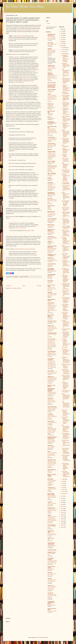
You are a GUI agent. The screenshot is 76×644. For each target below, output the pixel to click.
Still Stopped (50, 265)
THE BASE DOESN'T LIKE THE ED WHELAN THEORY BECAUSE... (66, 178)
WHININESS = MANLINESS (65, 93)
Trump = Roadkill (51, 163)
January (64, 494)
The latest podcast (51, 118)
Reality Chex (50, 445)
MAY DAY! (50, 277)
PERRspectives (51, 377)
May (63, 485)
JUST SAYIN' (65, 347)
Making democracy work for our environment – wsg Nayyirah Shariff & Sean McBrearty (51, 186)
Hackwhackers (51, 225)
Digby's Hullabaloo (52, 173)
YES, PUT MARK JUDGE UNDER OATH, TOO (66, 227)
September (64, 54)
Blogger (46, 637)
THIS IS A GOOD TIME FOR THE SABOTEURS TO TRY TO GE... (66, 378)
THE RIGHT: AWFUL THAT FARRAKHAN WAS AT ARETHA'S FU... (66, 474)
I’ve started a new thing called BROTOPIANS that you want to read (52, 562)
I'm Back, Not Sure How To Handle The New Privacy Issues (52, 38)
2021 (62, 40)
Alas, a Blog (50, 43)
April (63, 487)
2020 (62, 42)
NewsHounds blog (52, 351)
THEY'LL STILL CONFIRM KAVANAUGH (65, 160)
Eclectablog (50, 183)
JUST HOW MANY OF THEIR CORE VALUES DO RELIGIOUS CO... (66, 188)
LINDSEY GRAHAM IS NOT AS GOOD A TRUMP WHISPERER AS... (66, 324)
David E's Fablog (51, 161)
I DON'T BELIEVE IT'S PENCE (66, 391)
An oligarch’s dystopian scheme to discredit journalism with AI (52, 409)
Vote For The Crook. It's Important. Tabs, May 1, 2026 (52, 581)
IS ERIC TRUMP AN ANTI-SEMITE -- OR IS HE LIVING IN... (65, 293)
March (64, 489)
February (64, 492)
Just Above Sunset (52, 264)
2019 (62, 44)
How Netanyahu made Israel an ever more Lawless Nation (52, 250)
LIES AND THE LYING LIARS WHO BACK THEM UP (65, 104)
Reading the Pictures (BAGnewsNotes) (52, 438)
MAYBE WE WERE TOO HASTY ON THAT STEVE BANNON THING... (65, 386)
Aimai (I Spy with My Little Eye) (51, 35)
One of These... (51, 179)
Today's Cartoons (51, 226)
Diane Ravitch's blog (52, 166)
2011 (62, 509)
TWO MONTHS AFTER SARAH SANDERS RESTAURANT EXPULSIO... (66, 436)
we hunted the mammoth (51, 559)
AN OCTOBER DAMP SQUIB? (66, 183)
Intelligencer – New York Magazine (52, 255)
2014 (62, 502)
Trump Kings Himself (52, 271)
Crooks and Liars (51, 143)
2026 (62, 29)
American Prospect (52, 83)
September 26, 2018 (30, 231)
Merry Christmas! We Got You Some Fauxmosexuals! (52, 588)
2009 (62, 513)
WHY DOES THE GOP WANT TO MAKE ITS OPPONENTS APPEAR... (66, 300)
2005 (62, 521)
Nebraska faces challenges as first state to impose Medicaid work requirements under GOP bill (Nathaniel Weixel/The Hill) (52, 308)
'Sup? (49, 539)
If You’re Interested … (52, 174)
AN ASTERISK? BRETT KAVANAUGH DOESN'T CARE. (65, 126)
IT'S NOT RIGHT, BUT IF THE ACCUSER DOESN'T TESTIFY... (66, 203)
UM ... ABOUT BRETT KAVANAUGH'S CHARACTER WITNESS (66, 256)
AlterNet (49, 57)
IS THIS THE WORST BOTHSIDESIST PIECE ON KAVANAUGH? (66, 88)
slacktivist (50, 502)
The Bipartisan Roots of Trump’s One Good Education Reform (52, 393)
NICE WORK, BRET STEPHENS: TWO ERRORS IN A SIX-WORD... (66, 420)
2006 (62, 519)
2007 (62, 517)
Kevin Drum (50, 280)
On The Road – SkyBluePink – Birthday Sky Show (51, 106)
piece (14, 124)
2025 (62, 31)
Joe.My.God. (50, 258)
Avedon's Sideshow (52, 89)
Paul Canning (51, 371)
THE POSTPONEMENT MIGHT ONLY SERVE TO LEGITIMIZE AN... (66, 73)
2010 (62, 511)
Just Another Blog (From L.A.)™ (52, 275)
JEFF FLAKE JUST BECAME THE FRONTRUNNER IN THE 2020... (66, 81)
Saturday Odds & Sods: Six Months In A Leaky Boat (52, 201)
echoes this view (16, 54)
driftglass (50, 178)
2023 (62, 35)
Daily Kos (50, 149)
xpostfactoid (50, 593)
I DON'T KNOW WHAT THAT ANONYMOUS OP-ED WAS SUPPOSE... (66, 335)
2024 (62, 33)
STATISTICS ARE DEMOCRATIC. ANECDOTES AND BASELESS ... (66, 286)
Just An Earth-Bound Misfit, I (51, 269)
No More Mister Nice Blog (25, 7)
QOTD (49, 208)
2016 (62, 498)
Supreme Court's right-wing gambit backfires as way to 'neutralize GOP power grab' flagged (52, 431)
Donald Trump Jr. (13, 116)
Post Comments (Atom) (16, 288)
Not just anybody (51, 91)
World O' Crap (51, 586)
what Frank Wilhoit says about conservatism (25, 249)
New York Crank (51, 339)
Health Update (50, 282)
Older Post (39, 286)
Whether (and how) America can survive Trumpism (52, 68)
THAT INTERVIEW (65, 146)
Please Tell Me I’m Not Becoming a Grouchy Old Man (52, 510)
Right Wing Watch (52, 470)
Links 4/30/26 (50, 318)
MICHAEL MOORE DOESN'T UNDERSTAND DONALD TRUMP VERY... (66, 241)
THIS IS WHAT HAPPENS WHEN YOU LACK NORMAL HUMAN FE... (65, 308)
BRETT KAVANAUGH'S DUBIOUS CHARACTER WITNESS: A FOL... (66, 249)
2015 (62, 500)
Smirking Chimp (51, 508)
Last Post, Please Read (52, 611)
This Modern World (52, 550)
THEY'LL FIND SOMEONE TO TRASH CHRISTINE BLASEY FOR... (66, 233)
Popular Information (52, 407)
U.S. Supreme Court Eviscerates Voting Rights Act (52, 169)
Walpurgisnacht (51, 243)
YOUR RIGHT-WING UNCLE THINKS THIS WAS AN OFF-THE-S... (66, 222)
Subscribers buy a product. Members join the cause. (52, 417)
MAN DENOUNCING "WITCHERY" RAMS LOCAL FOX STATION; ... (66, 405)
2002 (62, 527)
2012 (62, 507)
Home (24, 286)
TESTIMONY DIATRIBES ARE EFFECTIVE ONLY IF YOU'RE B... (65, 59)
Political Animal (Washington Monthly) (51, 390)
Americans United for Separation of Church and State (52, 86)
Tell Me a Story (51, 538)
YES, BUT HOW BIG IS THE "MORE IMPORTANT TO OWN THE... (66, 451)
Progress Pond (51, 421)
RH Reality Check (52, 460)
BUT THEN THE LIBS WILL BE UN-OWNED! (66, 171)
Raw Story (50, 427)
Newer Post (9, 286)
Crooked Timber (51, 137)
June (63, 483)
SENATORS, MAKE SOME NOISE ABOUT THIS (66, 65)
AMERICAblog (51, 66)
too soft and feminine (19, 82)
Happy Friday (50, 114)
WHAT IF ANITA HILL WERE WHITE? (65, 209)
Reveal (49, 451)
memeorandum (51, 303)
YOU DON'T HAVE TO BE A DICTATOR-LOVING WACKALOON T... (66, 352)
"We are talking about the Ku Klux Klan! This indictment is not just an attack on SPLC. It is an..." (52, 98)
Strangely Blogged (52, 525)
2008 (62, 515)
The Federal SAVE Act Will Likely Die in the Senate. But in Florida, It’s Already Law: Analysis (52, 464)
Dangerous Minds (51, 152)
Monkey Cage (51, 326)
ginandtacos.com (51, 211)
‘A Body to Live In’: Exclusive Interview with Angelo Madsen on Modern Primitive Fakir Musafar (52, 155)
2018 (62, 46)
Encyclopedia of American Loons (51, 193)
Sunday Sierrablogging (52, 238)
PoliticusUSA (50, 398)
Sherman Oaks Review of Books (51, 494)
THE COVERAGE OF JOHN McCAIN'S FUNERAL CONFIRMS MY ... (66, 458)
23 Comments (26, 277)
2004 (62, 523)
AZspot (49, 94)
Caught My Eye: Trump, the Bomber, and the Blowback (52, 441)
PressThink (50, 414)
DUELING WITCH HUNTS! (66, 330)
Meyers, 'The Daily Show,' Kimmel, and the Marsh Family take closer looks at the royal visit (52, 131)
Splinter (49, 515)
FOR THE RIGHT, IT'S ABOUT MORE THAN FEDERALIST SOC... (66, 98)
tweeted (11, 96)
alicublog (50, 49)
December (64, 48)
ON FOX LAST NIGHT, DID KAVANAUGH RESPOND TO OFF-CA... (65, 141)
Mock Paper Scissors (52, 321)
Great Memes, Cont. (52, 322)
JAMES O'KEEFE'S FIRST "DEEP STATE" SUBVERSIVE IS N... (66, 215)
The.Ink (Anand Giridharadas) (51, 543)
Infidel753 (50, 241)
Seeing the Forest (51, 488)
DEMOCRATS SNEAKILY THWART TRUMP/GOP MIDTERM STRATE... (65, 279)
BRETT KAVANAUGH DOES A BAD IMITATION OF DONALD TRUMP (66, 133)
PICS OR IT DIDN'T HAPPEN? (65, 155)
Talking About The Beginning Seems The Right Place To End (52, 354)
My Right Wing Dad (52, 333)
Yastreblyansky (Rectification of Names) (51, 603)
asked (16, 93)
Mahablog (50, 292)
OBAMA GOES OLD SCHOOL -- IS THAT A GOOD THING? (66, 372)
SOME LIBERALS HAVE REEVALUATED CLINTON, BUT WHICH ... (66, 119)
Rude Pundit (50, 479)
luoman (37, 637)
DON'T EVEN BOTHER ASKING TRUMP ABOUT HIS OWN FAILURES (66, 316)
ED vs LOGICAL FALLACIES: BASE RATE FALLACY (52, 214)
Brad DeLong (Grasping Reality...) (52, 122)
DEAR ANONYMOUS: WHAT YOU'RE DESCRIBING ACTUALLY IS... (66, 397)
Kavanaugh (22, 116)
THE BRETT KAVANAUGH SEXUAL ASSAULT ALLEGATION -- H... (66, 264)
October (64, 52)
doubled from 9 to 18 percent (26, 77)
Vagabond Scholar (52, 552)
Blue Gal (50, 117)
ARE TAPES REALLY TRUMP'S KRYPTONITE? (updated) (66, 413)
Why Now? (50, 573)
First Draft (50, 198)
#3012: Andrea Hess (52, 195)
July (63, 481)
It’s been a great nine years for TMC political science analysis (52, 328)
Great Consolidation (52, 219)
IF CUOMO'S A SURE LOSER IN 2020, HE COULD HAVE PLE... (66, 271)
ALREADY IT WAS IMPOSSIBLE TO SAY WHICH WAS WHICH (66, 360)
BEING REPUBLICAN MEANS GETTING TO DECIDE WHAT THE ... (66, 196)
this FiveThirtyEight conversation (29, 30)
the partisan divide (21, 36)
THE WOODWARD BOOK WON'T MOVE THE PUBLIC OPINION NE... (66, 428)
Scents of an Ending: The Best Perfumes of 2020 (52, 497)
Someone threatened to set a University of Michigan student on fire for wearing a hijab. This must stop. (52, 519)
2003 (62, 525)
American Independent (50, 74)
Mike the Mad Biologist (51, 316)
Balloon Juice (51, 104)
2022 (62, 37)
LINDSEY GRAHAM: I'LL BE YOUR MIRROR (66, 150)
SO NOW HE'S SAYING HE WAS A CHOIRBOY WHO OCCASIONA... (66, 111)
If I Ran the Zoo (51, 237)
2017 (62, 496)
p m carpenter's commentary (51, 359)
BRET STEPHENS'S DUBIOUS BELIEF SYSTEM (65, 166)
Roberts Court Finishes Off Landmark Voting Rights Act (52, 295)
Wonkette (50, 579)
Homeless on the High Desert (51, 230)
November (64, 50)
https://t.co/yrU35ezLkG (21, 228)
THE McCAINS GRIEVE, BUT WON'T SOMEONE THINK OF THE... (65, 467)
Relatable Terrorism (51, 605)
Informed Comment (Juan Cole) (52, 247)
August (64, 479)
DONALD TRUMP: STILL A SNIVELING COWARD (66, 366)
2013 (62, 504)
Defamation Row (51, 569)
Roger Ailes (50, 471)
